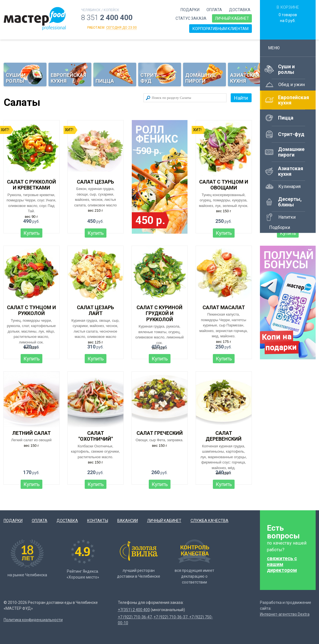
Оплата (214, 10)
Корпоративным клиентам (221, 29)
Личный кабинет (232, 18)
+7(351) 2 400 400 (134, 610)
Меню (277, 48)
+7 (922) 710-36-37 (171, 617)
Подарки (190, 10)
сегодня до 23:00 (121, 28)
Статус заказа (191, 18)
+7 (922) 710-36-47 (135, 617)
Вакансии (128, 521)
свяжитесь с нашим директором (282, 564)
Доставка (240, 10)
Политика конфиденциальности (33, 620)
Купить (31, 233)
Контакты (98, 521)
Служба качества (210, 521)
